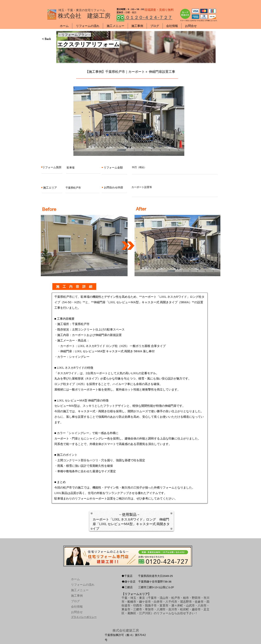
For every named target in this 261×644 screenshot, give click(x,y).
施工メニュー (80, 590)
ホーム (75, 579)
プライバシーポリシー (84, 617)
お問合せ (77, 612)
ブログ (75, 601)
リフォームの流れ (80, 585)
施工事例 (77, 596)
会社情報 (77, 607)
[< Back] (54, 39)
